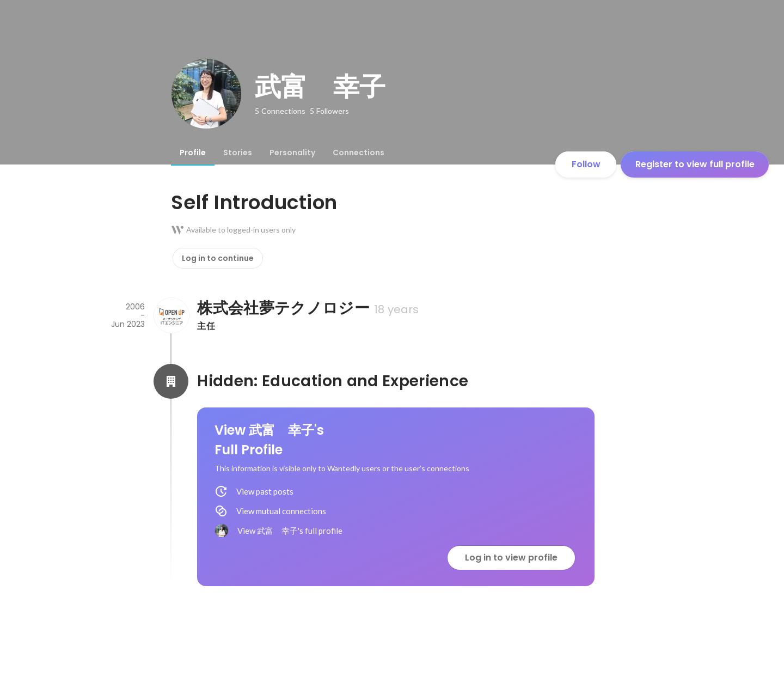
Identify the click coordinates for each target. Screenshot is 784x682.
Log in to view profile (511, 558)
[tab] (193, 153)
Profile (193, 153)
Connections (359, 153)
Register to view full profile (695, 164)
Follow (586, 164)
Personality (292, 153)
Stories (238, 153)
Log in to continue (218, 258)
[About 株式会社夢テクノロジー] (171, 315)
